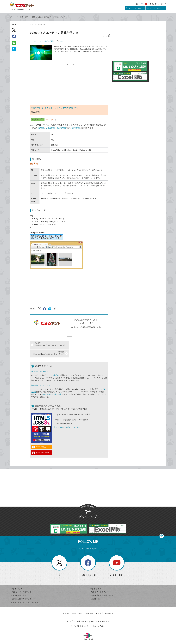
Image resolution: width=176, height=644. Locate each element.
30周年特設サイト (19, 587)
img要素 (41, 128)
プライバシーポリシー (72, 605)
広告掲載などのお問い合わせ (102, 587)
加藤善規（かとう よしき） (42, 377)
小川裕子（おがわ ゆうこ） (42, 363)
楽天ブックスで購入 (43, 444)
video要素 (50, 128)
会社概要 (89, 605)
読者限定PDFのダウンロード (23, 590)
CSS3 (63, 41)
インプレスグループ (105, 605)
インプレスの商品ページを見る (67, 418)
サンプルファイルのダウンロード (24, 594)
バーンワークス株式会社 (52, 386)
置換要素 (76, 128)
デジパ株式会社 (54, 366)
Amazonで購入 (41, 438)
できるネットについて (158, 4)
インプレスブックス (80, 617)
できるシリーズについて (21, 583)
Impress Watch (98, 617)
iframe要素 (61, 128)
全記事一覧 (95, 590)
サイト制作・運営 (22, 17)
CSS (33, 17)
